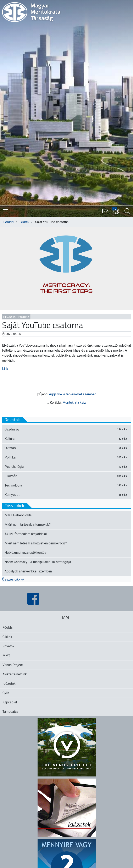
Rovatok (8, 646)
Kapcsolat (10, 702)
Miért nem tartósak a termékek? (28, 525)
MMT (6, 656)
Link (5, 369)
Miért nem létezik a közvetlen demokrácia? (36, 543)
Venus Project (13, 665)
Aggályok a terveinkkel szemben (73, 394)
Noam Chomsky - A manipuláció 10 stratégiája (38, 562)
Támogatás (10, 712)
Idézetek (9, 684)
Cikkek (25, 222)
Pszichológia (66, 467)
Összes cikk (13, 579)
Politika (24, 317)
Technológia (66, 485)
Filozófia (9, 317)
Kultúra (66, 439)
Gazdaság (66, 429)
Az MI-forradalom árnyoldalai (26, 534)
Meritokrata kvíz (74, 403)
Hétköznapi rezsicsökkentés (26, 553)
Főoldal (9, 222)
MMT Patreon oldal (18, 515)
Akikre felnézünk (15, 674)
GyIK (6, 693)
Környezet (66, 495)
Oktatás (66, 448)
